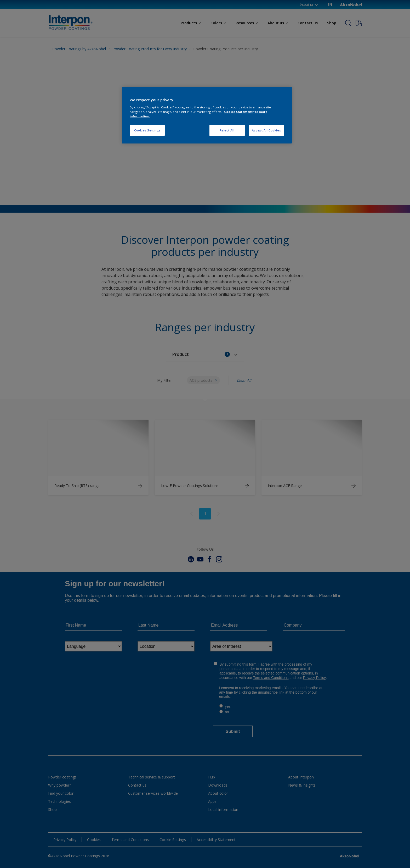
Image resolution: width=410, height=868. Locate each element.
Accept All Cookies (266, 130)
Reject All (227, 130)
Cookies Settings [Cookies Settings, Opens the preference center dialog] (147, 130)
